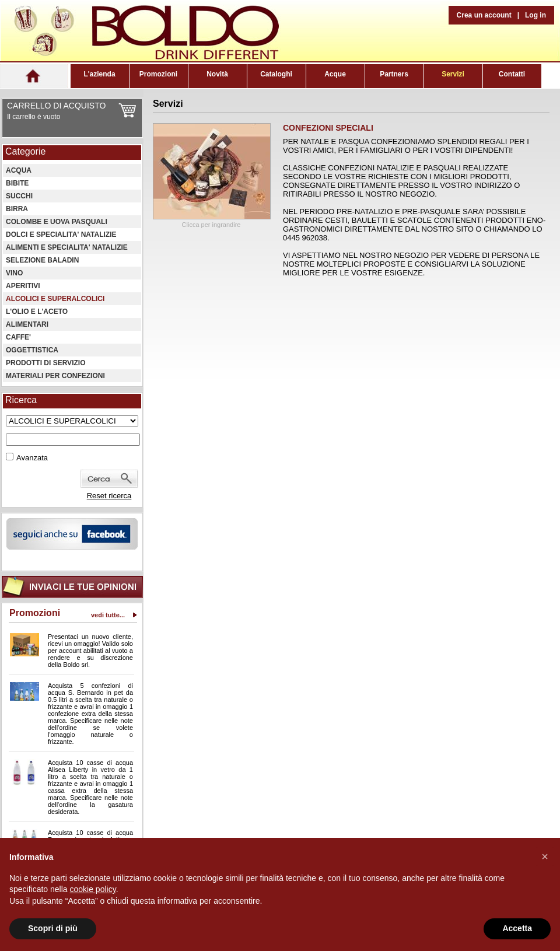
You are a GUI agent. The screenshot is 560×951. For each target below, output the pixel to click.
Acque (335, 74)
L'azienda (99, 74)
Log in (535, 15)
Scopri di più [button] (53, 928)
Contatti (512, 74)
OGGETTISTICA (32, 350)
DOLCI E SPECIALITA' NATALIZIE (61, 235)
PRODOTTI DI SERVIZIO (45, 363)
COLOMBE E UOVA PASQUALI (57, 222)
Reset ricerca (109, 496)
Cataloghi (276, 74)
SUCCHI (19, 196)
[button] (545, 856)
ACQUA (19, 170)
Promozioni (158, 74)
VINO (14, 273)
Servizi (453, 74)
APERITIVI (23, 286)
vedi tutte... (108, 615)
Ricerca (21, 400)
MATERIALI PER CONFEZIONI (55, 376)
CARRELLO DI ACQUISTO (56, 106)
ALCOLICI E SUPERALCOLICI (55, 299)
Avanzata (32, 458)
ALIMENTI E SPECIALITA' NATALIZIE (67, 247)
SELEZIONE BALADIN (42, 260)
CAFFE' (18, 337)
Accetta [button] (517, 928)
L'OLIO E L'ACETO (37, 312)
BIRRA (17, 209)
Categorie (25, 151)
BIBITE (17, 183)
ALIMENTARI (27, 324)
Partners (394, 74)
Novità (217, 74)
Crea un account (484, 15)
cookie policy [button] (93, 889)
